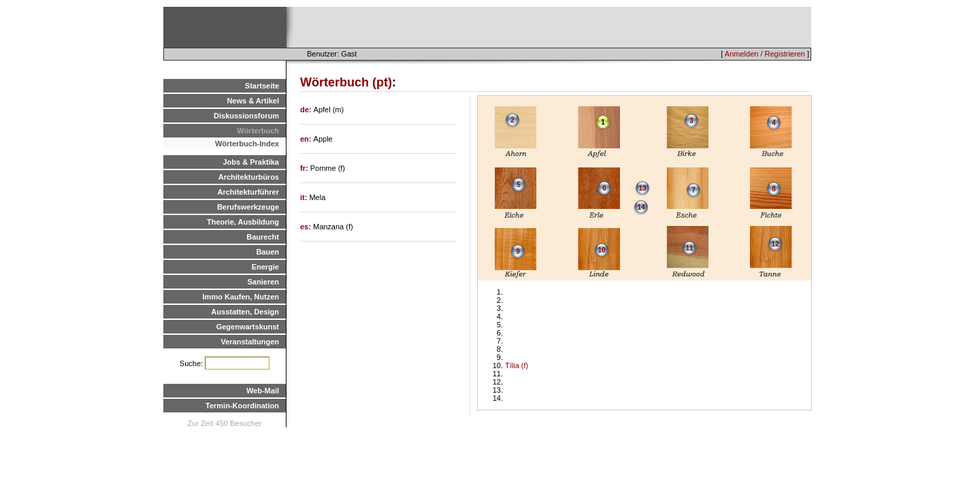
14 (641, 207)
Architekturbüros (249, 177)
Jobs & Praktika (251, 162)
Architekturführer (248, 192)
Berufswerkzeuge (248, 207)
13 (642, 188)
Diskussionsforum (246, 116)
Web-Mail (263, 391)
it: (305, 197)
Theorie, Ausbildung (243, 222)
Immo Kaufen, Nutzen (241, 297)
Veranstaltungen (250, 342)
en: (307, 139)
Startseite (262, 86)
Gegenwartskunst (248, 327)
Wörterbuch (258, 131)
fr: (305, 168)
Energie (265, 267)
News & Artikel (253, 101)
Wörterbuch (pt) (346, 82)
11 (689, 248)
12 (775, 244)
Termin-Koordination (242, 406)
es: (307, 227)
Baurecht (263, 237)
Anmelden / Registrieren (765, 54)
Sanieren (263, 282)
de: (307, 110)
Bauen (267, 252)
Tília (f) (517, 365)
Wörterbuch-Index (247, 144)
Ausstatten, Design (245, 312)
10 (601, 250)
